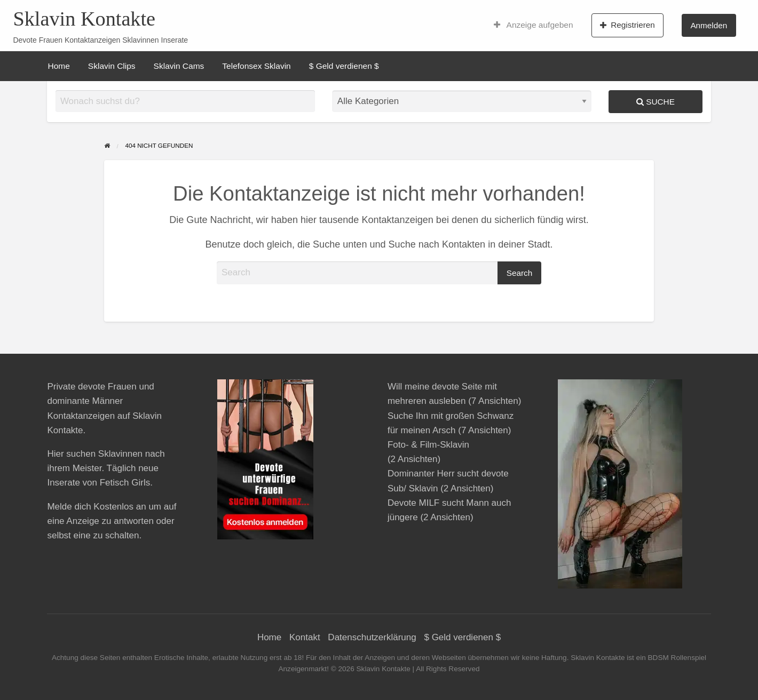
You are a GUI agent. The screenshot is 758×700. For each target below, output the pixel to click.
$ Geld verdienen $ (344, 66)
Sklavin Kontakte (84, 19)
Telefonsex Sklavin (256, 66)
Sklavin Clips (112, 66)
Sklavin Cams (179, 66)
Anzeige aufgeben (534, 25)
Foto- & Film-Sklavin (428, 445)
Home (59, 66)
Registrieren (627, 25)
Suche (656, 102)
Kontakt (305, 637)
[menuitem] (534, 25)
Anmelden (709, 25)
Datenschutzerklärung (372, 637)
